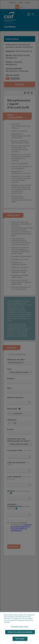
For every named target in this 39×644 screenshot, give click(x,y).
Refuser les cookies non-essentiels (20, 632)
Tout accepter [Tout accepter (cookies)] (20, 639)
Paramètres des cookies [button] (19, 627)
